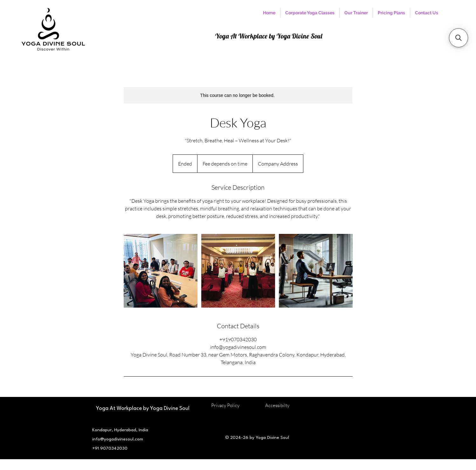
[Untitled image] (161, 271)
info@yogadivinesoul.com (118, 439)
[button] (459, 38)
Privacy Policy (225, 405)
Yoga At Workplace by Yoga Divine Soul (269, 36)
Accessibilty (277, 405)
